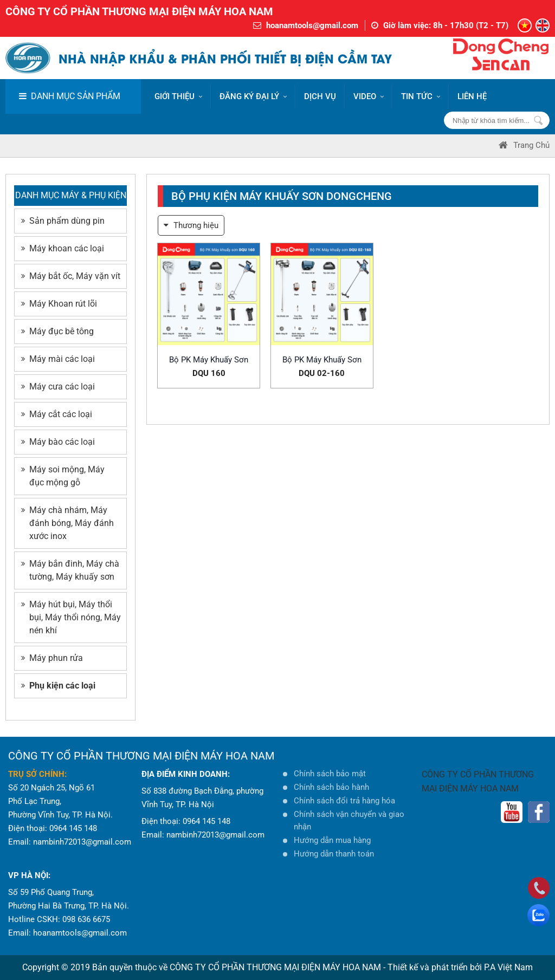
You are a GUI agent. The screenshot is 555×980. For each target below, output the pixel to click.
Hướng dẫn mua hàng (332, 840)
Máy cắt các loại (57, 414)
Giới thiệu (178, 96)
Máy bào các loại (58, 442)
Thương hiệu (191, 225)
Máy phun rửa (52, 658)
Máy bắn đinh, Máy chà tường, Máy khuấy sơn (70, 570)
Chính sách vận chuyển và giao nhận (349, 820)
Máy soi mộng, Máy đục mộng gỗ (63, 476)
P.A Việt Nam (508, 967)
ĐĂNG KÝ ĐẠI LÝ (253, 96)
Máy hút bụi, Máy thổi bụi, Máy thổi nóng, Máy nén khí (71, 617)
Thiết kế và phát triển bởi (435, 967)
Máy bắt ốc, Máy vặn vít (71, 276)
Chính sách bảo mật (330, 774)
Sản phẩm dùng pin (63, 221)
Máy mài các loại (58, 359)
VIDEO (369, 96)
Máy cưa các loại (58, 387)
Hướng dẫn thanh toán (334, 854)
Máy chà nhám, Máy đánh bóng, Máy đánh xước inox (67, 523)
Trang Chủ (524, 145)
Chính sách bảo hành (331, 787)
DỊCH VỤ (320, 96)
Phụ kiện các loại (58, 686)
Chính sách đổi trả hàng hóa (344, 801)
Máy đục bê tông (57, 331)
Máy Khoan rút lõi (59, 304)
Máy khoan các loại (63, 248)
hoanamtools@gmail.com (312, 25)
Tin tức (421, 96)
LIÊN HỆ (472, 96)
